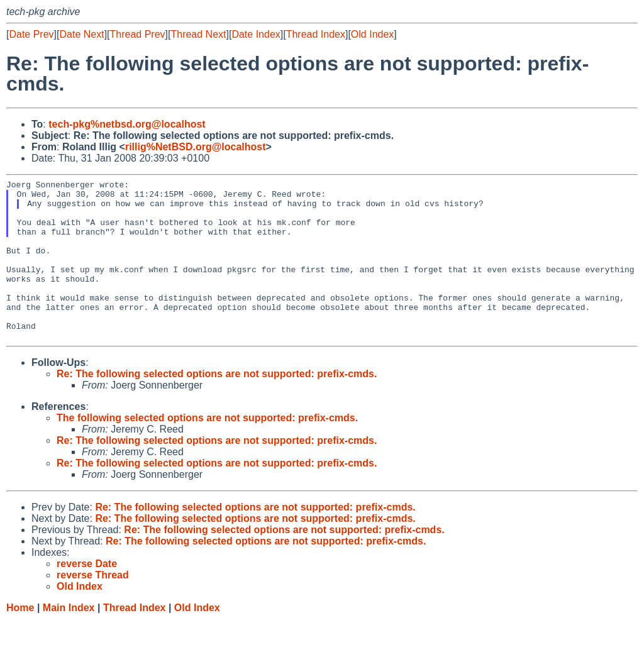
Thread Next (198, 34)
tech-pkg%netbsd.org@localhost (127, 124)
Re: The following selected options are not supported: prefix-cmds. (217, 406)
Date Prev (31, 34)
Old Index (372, 34)
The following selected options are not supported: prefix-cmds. (207, 450)
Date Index (256, 34)
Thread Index (316, 34)
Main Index (69, 640)
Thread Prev (138, 34)
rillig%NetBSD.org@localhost (196, 147)
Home (20, 640)
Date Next (81, 34)
